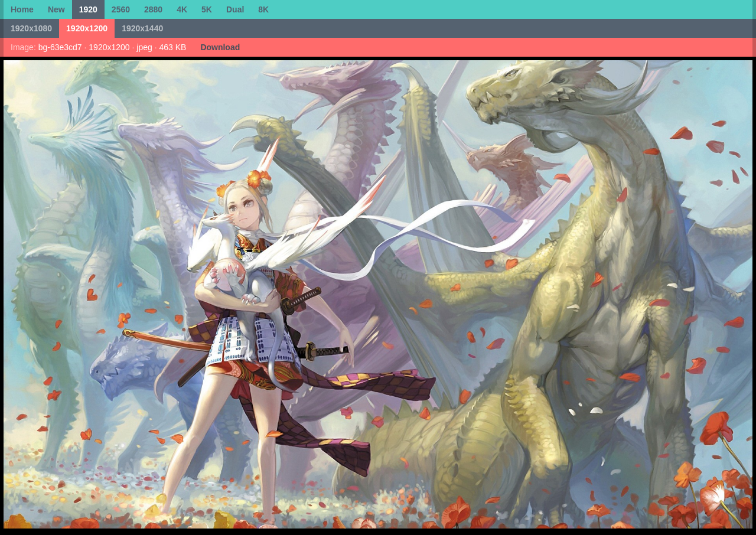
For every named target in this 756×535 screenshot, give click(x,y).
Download (220, 47)
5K (207, 9)
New (56, 9)
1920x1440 (142, 28)
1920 (88, 9)
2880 (153, 9)
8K (263, 9)
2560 (121, 9)
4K (182, 9)
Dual (235, 9)
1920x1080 (31, 28)
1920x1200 (87, 28)
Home (22, 9)
